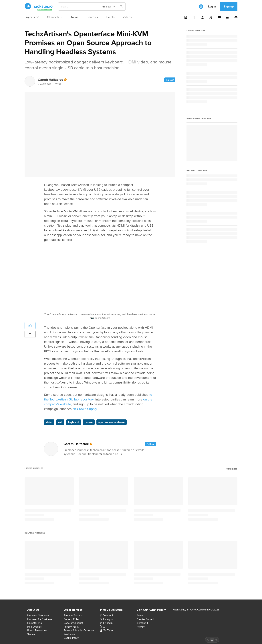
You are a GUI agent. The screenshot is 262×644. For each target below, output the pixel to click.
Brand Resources (37, 630)
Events (110, 17)
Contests (92, 17)
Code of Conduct (73, 623)
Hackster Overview (38, 615)
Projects (32, 17)
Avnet (140, 615)
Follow (170, 80)
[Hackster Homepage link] (39, 7)
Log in (212, 6)
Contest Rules (72, 619)
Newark (141, 627)
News (75, 17)
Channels (55, 17)
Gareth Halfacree (50, 80)
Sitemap (32, 634)
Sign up (229, 6)
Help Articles (34, 627)
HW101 (57, 84)
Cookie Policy (71, 638)
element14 (142, 623)
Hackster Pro (35, 623)
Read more (231, 469)
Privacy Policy (71, 627)
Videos (127, 17)
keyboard (74, 422)
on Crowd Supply (85, 409)
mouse (89, 422)
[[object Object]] (201, 7)
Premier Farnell (145, 619)
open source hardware (112, 422)
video (49, 422)
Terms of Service (73, 615)
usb (60, 422)
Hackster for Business (40, 619)
